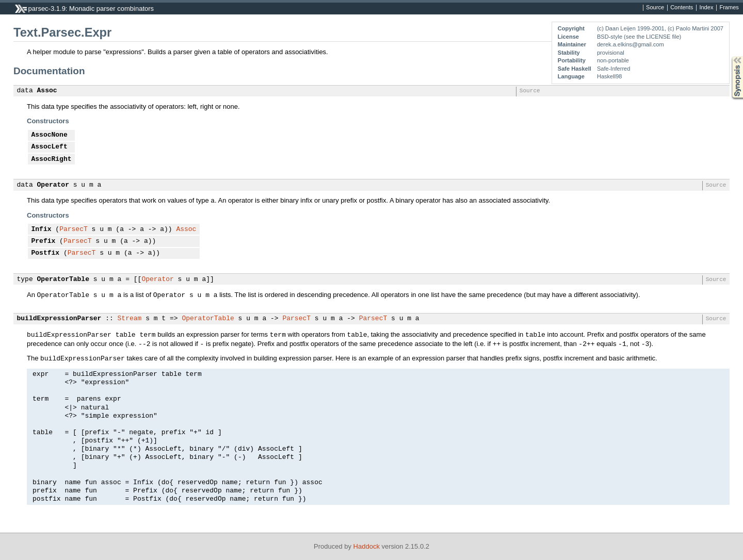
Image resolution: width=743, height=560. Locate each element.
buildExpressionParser (59, 319)
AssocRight (52, 159)
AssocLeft (50, 147)
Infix (42, 229)
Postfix (46, 253)
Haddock (367, 546)
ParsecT (74, 229)
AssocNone (50, 135)
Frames (729, 8)
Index (706, 8)
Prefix (44, 241)
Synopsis (729, 56)
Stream (130, 319)
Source (655, 8)
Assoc (47, 91)
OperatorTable (63, 279)
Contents (682, 8)
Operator (53, 185)
